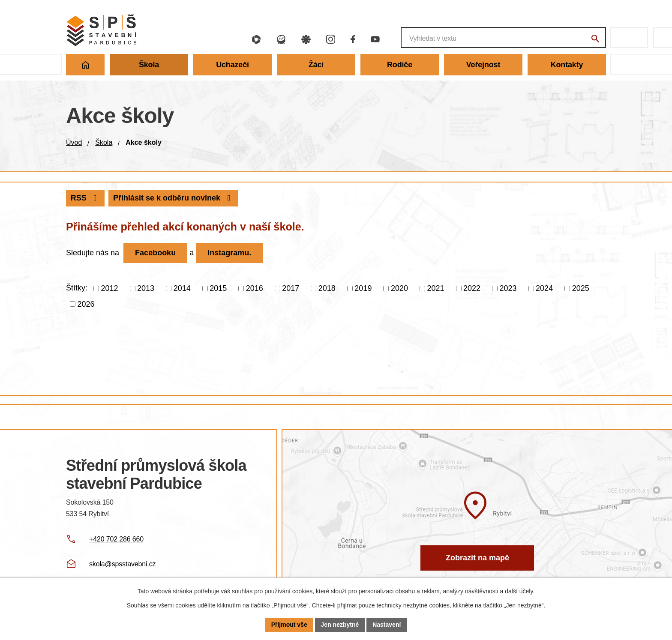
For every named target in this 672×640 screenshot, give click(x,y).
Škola (104, 142)
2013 (146, 288)
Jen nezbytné (340, 625)
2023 (508, 288)
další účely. (520, 591)
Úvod (74, 142)
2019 (363, 288)
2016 (255, 288)
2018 (327, 288)
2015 (218, 288)
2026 (86, 304)
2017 (291, 288)
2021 (435, 288)
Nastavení (387, 625)
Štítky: (77, 288)
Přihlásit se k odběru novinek (174, 198)
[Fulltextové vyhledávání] (503, 37)
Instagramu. (229, 253)
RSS (85, 198)
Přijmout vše (289, 625)
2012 (110, 288)
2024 (544, 288)
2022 (472, 288)
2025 (581, 288)
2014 (182, 288)
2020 (399, 288)
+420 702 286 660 (116, 539)
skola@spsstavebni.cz (122, 564)
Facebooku (155, 253)
